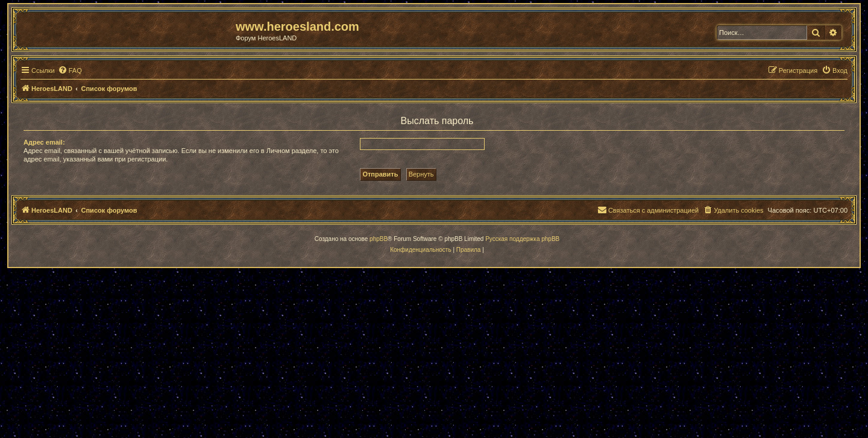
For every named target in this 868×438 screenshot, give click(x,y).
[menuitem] (70, 70)
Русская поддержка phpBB (522, 239)
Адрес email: (44, 142)
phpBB (379, 239)
